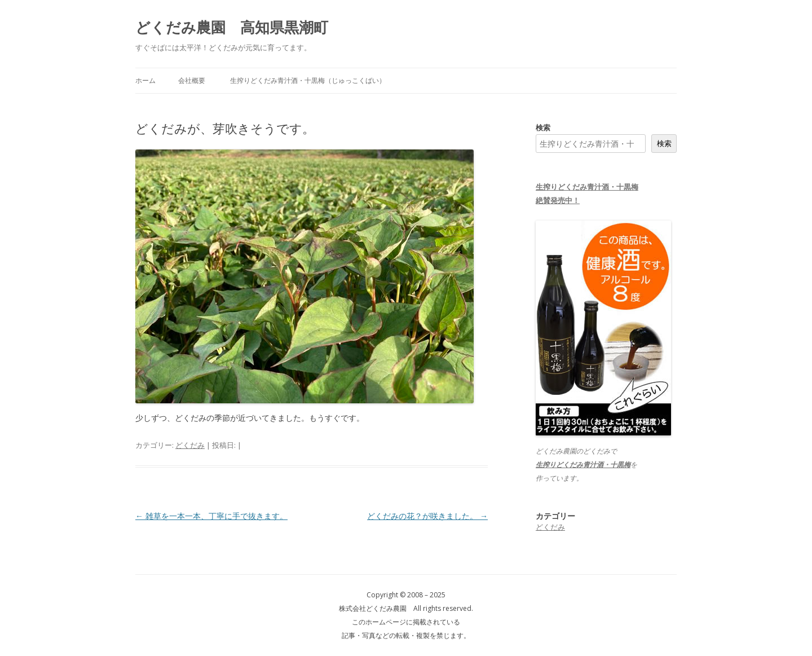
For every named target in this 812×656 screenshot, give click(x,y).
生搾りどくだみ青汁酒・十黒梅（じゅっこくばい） (308, 80)
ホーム (145, 80)
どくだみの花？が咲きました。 (427, 516)
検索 (543, 127)
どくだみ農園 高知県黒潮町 (232, 27)
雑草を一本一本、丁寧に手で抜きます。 (211, 516)
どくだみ (190, 445)
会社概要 (192, 80)
